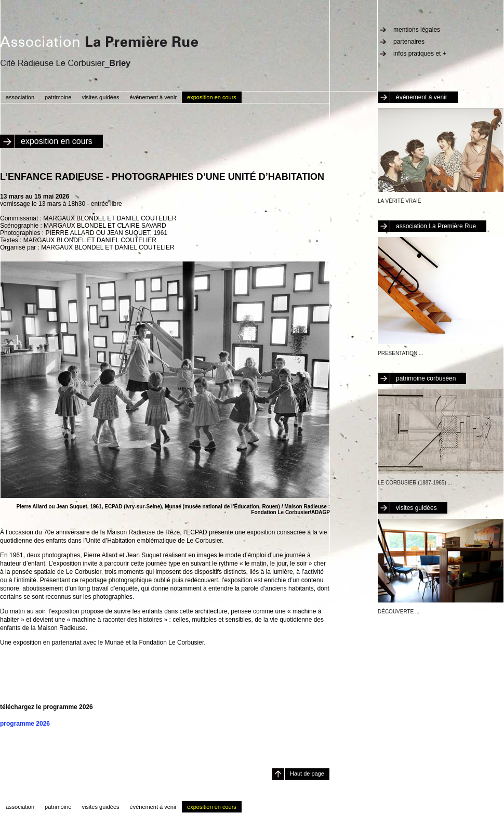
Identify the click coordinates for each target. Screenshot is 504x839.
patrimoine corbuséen (426, 378)
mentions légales (417, 30)
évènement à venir (422, 97)
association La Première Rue (436, 226)
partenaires (409, 42)
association (20, 97)
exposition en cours (212, 97)
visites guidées (416, 508)
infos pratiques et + (420, 54)
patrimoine (58, 97)
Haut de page (307, 774)
